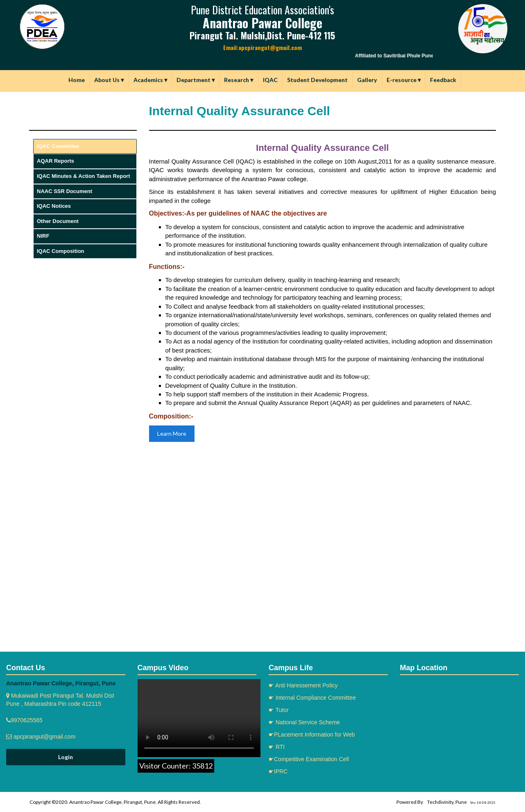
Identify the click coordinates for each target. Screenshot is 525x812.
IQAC (270, 80)
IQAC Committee (58, 146)
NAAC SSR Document (64, 191)
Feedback (443, 80)
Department (196, 80)
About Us (109, 80)
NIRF (43, 236)
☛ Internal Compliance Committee (312, 698)
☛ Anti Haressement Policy (303, 685)
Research (239, 80)
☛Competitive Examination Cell (309, 759)
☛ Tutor (279, 710)
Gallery (367, 80)
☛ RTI (277, 747)
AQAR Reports (55, 161)
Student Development (317, 80)
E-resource (404, 80)
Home (77, 80)
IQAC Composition (61, 251)
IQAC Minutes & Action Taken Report (84, 176)
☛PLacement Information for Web (312, 735)
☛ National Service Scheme (304, 722)
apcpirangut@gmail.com (44, 737)
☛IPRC (278, 771)
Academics (150, 80)
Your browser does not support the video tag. (199, 718)
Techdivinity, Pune (447, 802)
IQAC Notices (54, 206)
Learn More (172, 433)
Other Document (58, 221)
